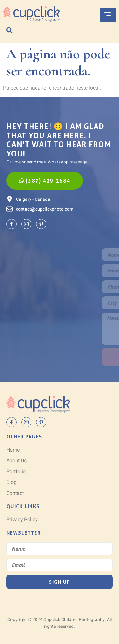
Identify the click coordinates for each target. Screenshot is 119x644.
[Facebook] (11, 224)
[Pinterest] (41, 224)
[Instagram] (26, 224)
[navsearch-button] (10, 30)
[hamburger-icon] (108, 15)
